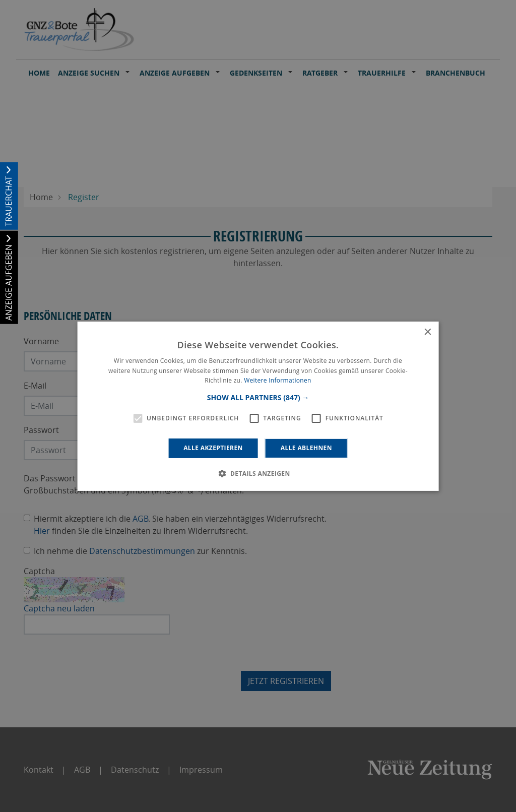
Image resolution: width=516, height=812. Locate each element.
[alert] (258, 406)
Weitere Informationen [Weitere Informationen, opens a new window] (278, 380)
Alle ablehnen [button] (306, 448)
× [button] (427, 332)
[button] (258, 398)
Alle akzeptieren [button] (213, 448)
